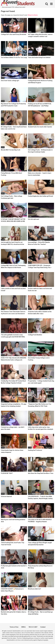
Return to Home (33, 15)
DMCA (23, 627)
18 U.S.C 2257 (33, 627)
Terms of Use (14, 627)
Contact (43, 627)
